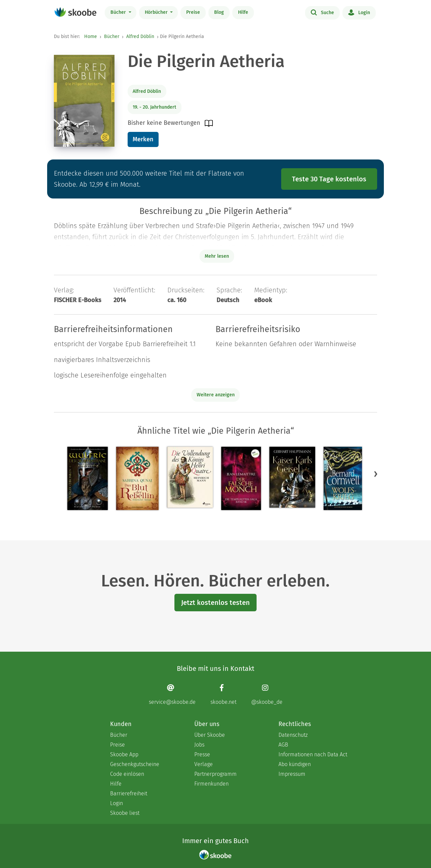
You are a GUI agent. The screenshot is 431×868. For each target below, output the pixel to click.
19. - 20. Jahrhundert (154, 107)
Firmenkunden (211, 784)
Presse (202, 754)
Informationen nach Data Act (313, 754)
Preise (193, 12)
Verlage (204, 764)
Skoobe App (124, 754)
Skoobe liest (125, 813)
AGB (283, 745)
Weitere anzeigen (216, 395)
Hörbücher (157, 12)
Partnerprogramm (215, 774)
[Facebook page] (223, 695)
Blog (219, 12)
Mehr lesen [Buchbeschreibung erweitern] (217, 256)
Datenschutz (293, 735)
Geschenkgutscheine (135, 764)
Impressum (292, 774)
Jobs (199, 745)
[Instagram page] (267, 695)
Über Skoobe (210, 735)
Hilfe (243, 12)
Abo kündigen (295, 764)
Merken (143, 139)
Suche (322, 12)
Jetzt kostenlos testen (215, 603)
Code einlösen (127, 774)
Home (91, 37)
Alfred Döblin (140, 37)
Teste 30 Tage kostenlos (329, 179)
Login (359, 12)
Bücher (119, 12)
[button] (376, 474)
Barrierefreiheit (129, 793)
